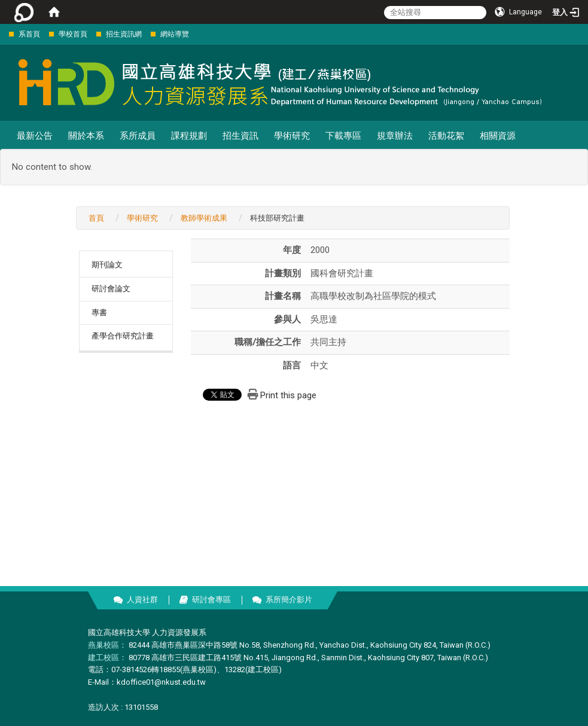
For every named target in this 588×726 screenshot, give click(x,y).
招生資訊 (240, 136)
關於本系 (86, 136)
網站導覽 (175, 34)
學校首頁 (73, 34)
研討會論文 (111, 289)
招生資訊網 (124, 34)
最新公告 (35, 136)
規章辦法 (395, 136)
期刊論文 (107, 265)
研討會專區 (211, 600)
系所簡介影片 (289, 600)
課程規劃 (189, 136)
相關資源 (498, 136)
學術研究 (292, 136)
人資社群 (142, 600)
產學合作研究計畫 (123, 336)
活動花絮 (446, 136)
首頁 (96, 218)
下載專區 (343, 136)
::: (3, 34)
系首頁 (29, 34)
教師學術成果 (204, 218)
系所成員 (138, 136)
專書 (99, 312)
